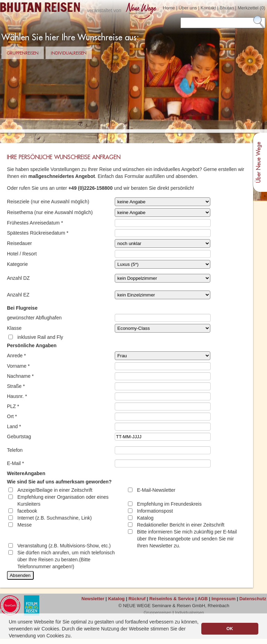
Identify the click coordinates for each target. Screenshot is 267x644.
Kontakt (208, 8)
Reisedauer (19, 243)
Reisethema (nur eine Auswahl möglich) (50, 212)
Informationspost (155, 511)
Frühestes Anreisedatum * (35, 223)
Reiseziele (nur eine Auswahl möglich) (48, 202)
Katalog (145, 518)
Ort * (12, 416)
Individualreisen (69, 53)
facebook (27, 511)
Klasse (14, 328)
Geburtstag (19, 437)
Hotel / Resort (22, 254)
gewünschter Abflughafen (34, 318)
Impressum (223, 599)
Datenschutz (253, 599)
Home (169, 8)
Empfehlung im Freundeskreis (169, 504)
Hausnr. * (17, 396)
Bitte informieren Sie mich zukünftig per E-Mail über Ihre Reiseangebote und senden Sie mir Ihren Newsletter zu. (187, 539)
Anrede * (16, 356)
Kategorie (17, 264)
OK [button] (230, 629)
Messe (25, 525)
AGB (203, 599)
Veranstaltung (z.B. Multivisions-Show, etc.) (64, 546)
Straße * (16, 386)
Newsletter (93, 599)
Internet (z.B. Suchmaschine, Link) (55, 518)
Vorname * (18, 366)
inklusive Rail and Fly (40, 337)
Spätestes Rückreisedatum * (38, 233)
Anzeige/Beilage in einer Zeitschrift (55, 490)
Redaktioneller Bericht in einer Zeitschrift (181, 525)
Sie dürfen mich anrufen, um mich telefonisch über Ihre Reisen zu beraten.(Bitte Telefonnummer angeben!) (66, 560)
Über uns (188, 8)
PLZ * (13, 406)
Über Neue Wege (259, 162)
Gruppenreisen (23, 53)
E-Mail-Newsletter (156, 490)
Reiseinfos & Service (172, 599)
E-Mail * (15, 463)
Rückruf (137, 599)
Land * (14, 426)
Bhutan (227, 8)
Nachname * (20, 376)
